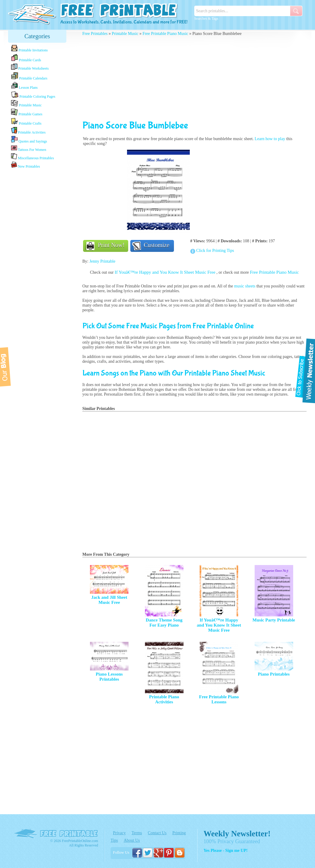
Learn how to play (270, 139)
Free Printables (95, 34)
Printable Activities (28, 131)
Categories (37, 36)
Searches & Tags (206, 19)
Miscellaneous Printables (32, 157)
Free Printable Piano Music (165, 34)
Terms (137, 833)
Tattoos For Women (29, 148)
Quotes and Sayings (29, 140)
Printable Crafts (26, 122)
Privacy (119, 833)
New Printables (26, 165)
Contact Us (157, 833)
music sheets (245, 286)
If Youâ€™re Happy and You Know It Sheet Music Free (166, 272)
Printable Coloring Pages (33, 95)
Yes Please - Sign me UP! (225, 851)
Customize (157, 245)
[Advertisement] (37, 264)
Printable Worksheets (30, 67)
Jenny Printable (102, 261)
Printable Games (27, 112)
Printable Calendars (29, 76)
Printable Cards (26, 58)
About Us (132, 840)
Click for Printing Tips (215, 251)
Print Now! (111, 245)
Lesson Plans (24, 86)
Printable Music (26, 104)
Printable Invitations (29, 49)
